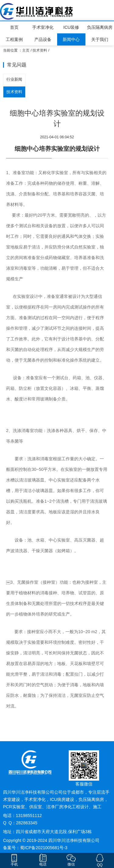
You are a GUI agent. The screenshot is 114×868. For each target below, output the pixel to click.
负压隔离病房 (100, 27)
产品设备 (43, 39)
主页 (26, 50)
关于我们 (100, 39)
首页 (14, 27)
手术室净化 (43, 27)
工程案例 (14, 39)
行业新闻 (14, 79)
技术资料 (40, 50)
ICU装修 (71, 27)
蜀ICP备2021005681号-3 (44, 848)
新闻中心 (71, 39)
